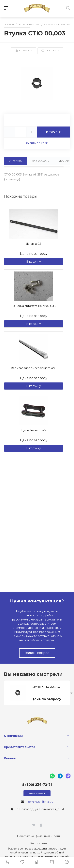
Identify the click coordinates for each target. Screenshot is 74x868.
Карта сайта (39, 843)
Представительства (20, 747)
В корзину (34, 262)
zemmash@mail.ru (40, 802)
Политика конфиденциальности (38, 836)
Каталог (10, 758)
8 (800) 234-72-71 (37, 785)
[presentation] (72, 693)
